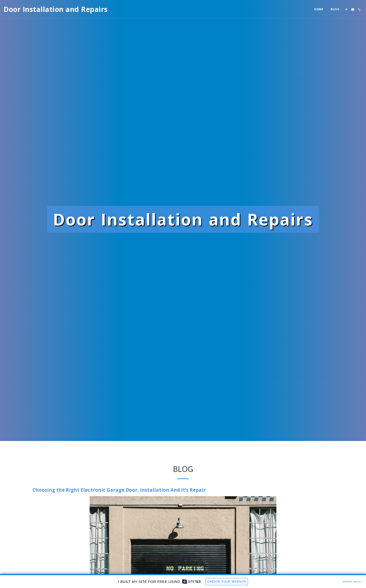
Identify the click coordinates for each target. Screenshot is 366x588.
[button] (346, 9)
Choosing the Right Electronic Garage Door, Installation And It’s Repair (119, 512)
